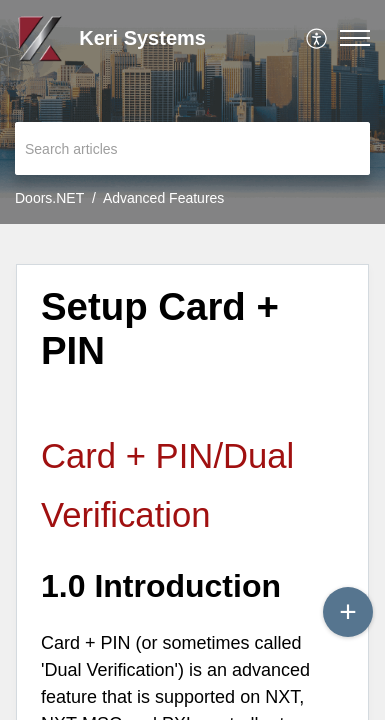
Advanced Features (163, 198)
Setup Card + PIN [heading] (160, 328)
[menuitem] (317, 38)
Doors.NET (49, 198)
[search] (192, 148)
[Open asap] (345, 680)
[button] (317, 38)
